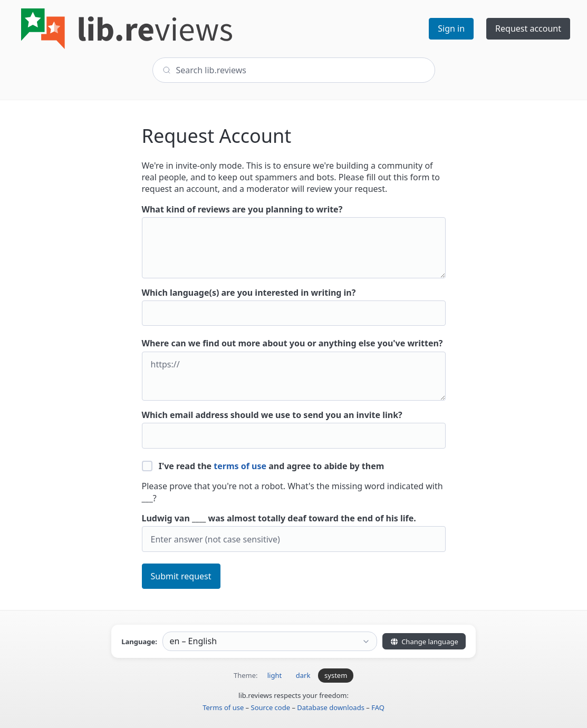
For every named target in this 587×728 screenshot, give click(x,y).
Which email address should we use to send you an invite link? (294, 429)
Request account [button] (528, 28)
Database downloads (331, 707)
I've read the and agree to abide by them (263, 466)
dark (303, 675)
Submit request (181, 576)
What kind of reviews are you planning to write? (294, 241)
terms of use (240, 466)
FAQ (378, 707)
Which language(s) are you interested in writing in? (294, 307)
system (336, 675)
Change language (424, 642)
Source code (271, 707)
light (275, 675)
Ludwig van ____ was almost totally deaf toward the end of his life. (294, 532)
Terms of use (223, 707)
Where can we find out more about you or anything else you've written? (294, 369)
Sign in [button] (451, 28)
